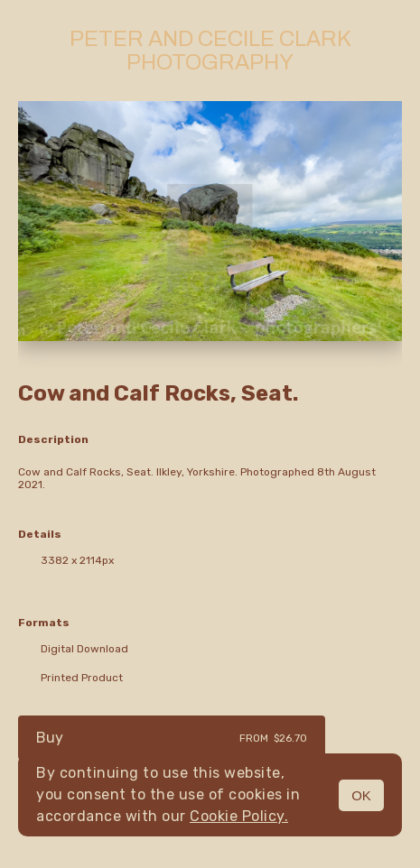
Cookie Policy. (239, 816)
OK (361, 795)
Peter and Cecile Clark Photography (210, 51)
